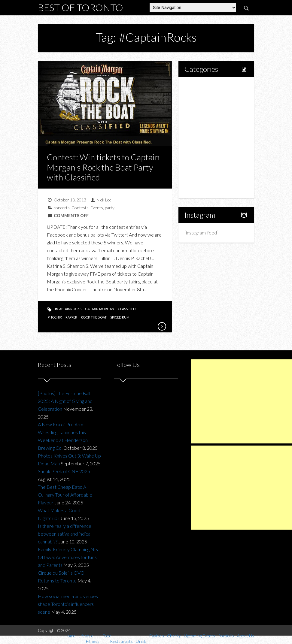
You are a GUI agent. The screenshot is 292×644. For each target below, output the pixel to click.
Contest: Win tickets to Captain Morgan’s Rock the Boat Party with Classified (103, 167)
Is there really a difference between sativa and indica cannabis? (65, 534)
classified (127, 309)
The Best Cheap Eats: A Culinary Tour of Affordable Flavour (65, 495)
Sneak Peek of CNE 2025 (64, 471)
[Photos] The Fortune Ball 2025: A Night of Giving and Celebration (65, 401)
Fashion (199, 148)
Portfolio (200, 178)
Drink (203, 137)
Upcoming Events (209, 168)
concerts (62, 208)
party (110, 208)
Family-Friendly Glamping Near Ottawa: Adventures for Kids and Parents (70, 557)
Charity (199, 158)
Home (198, 86)
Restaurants (210, 127)
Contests (80, 208)
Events (97, 208)
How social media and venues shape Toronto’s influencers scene (68, 604)
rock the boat (94, 317)
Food (196, 117)
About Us (201, 188)
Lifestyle (200, 97)
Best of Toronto (81, 7)
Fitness (205, 107)
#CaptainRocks (68, 309)
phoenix (55, 317)
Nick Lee (104, 200)
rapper (71, 317)
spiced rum (120, 317)
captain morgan (100, 309)
